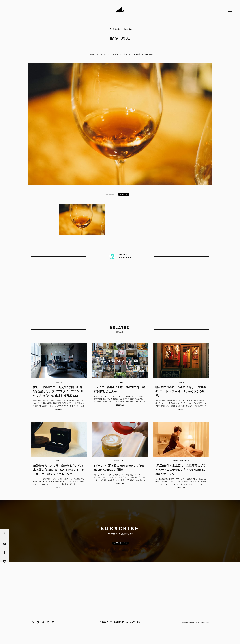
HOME (92, 54)
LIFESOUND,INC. (189, 632)
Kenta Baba (128, 29)
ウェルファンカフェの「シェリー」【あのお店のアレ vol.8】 (120, 54)
